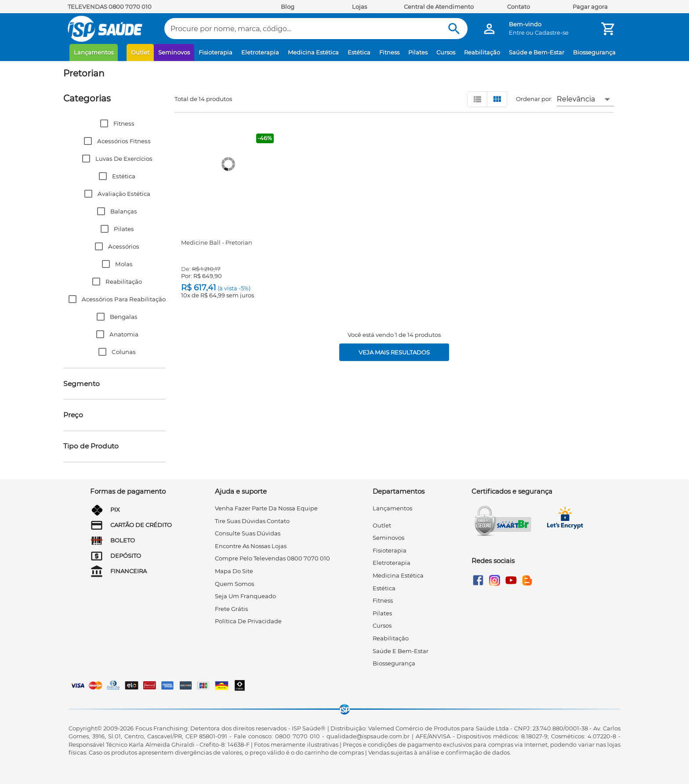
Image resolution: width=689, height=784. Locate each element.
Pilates (418, 52)
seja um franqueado (245, 596)
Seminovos (174, 52)
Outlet (140, 52)
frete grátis (231, 609)
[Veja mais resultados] (394, 352)
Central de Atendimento (439, 7)
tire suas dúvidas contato (252, 521)
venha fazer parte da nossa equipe (266, 508)
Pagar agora (590, 7)
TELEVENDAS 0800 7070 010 (110, 7)
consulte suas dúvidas (248, 533)
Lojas (359, 7)
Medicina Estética (313, 52)
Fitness (389, 52)
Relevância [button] (576, 99)
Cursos (446, 52)
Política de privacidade (248, 621)
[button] (114, 123)
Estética (359, 52)
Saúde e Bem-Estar (537, 52)
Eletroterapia (260, 52)
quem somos (234, 584)
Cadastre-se (552, 33)
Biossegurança (594, 52)
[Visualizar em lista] (477, 99)
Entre (517, 33)
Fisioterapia (216, 52)
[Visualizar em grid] (497, 99)
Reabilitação (482, 52)
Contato (519, 7)
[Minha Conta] (489, 29)
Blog (288, 7)
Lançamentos (94, 52)
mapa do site (234, 571)
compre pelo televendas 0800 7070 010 (272, 558)
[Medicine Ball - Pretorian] (228, 164)
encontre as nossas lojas (251, 546)
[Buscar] (454, 29)
